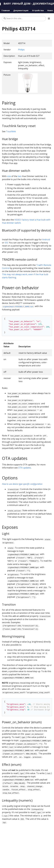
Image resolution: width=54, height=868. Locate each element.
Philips (21, 50)
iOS (6, 243)
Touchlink (11, 131)
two (20, 176)
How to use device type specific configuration (22, 484)
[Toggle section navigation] (49, 19)
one (9, 176)
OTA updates (25, 468)
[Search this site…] (24, 19)
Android (46, 240)
